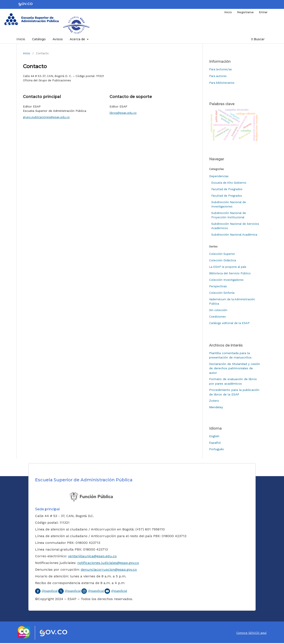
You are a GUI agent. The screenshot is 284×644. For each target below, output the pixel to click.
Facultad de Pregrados (227, 196)
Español (215, 443)
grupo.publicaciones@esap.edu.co (46, 117)
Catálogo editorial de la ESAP (229, 323)
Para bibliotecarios (222, 83)
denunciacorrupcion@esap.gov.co (109, 569)
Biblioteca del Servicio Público (230, 273)
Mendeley (216, 407)
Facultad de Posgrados (227, 189)
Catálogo (39, 39)
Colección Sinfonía (222, 293)
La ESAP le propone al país (228, 267)
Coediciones (217, 317)
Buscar (258, 39)
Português (216, 449)
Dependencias (219, 176)
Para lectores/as (220, 69)
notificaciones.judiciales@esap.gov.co (108, 563)
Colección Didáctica (223, 260)
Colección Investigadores (226, 280)
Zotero (214, 401)
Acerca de (78, 39)
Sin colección (218, 310)
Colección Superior (222, 254)
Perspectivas (218, 286)
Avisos (58, 39)
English (214, 436)
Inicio (21, 39)
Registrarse (245, 12)
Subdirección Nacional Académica (234, 235)
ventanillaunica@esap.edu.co (92, 556)
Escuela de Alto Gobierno (229, 183)
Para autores (218, 76)
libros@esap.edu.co (123, 113)
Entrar (263, 12)
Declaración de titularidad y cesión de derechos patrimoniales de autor (235, 368)
